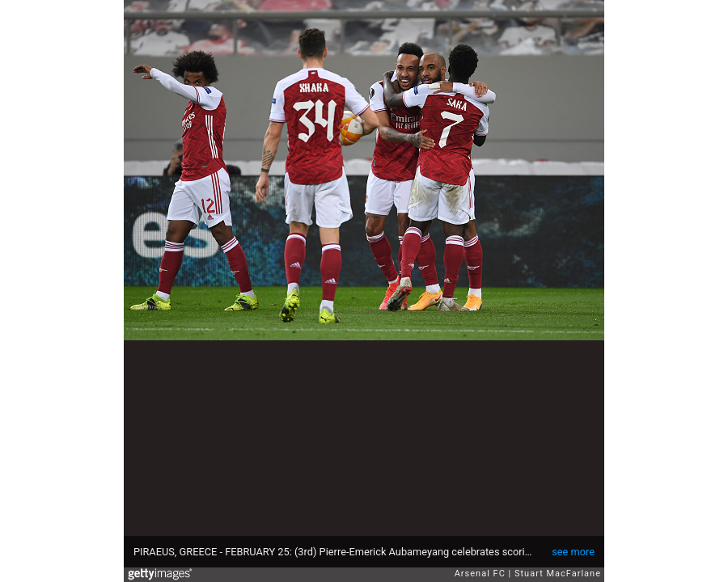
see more (573, 552)
